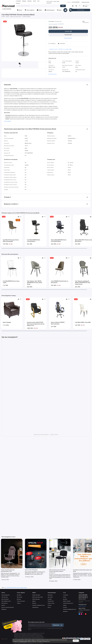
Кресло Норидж (7, 322)
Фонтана (17, 588)
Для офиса (19, 595)
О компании (18, 1)
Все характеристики (53, 74)
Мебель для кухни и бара (38, 597)
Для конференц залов (6, 601)
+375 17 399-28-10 (83, 598)
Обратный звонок (82, 599)
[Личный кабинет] (73, 6)
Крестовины (50, 597)
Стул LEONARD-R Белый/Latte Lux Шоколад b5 (60, 282)
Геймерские (4, 609)
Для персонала (5, 597)
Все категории (7, 9)
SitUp (84, 21)
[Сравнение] (76, 6)
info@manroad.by (85, 2)
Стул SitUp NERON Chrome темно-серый (11, 282)
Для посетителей (5, 599)
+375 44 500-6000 (73, 2)
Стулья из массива (21, 601)
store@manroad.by (82, 606)
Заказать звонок (81, 10)
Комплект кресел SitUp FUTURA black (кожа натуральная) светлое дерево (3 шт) (36, 324)
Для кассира (20, 597)
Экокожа (50, 605)
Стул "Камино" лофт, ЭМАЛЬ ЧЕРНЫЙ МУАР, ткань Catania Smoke (34, 283)
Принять (76, 641)
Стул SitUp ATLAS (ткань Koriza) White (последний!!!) (11, 241)
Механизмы (50, 595)
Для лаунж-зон (5, 603)
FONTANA (12, 588)
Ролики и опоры (51, 603)
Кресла (19, 10)
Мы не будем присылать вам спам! (36, 622)
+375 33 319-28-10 (83, 596)
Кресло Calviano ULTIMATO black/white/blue (58, 323)
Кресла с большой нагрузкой (8, 607)
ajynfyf (25, 588)
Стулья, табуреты (29, 10)
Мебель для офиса (36, 595)
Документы (65, 611)
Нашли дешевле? (68, 38)
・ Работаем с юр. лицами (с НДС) (65, 49)
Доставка (30, 1)
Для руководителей (6, 595)
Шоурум (65, 605)
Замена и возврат (67, 601)
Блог (38, 1)
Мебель (39, 10)
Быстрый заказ (68, 35)
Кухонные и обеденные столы (38, 605)
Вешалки (34, 603)
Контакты (18, 3)
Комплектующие (49, 10)
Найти (63, 6)
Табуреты (19, 603)
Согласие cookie (23, 641)
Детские (3, 605)
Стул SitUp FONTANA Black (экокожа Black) (34, 241)
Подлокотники (51, 601)
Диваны (34, 601)
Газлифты (50, 599)
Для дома (19, 599)
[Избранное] (80, 6)
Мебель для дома (36, 599)
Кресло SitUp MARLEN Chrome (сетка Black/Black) (59, 241)
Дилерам (24, 1)
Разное (49, 607)
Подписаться (58, 625)
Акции (59, 10)
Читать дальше (7, 121)
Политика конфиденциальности (70, 609)
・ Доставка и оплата (53, 49)
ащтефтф (21, 588)
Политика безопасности (68, 603)
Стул (5, 588)
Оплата (34, 1)
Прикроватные (35, 607)
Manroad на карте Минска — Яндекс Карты (46, 435)
